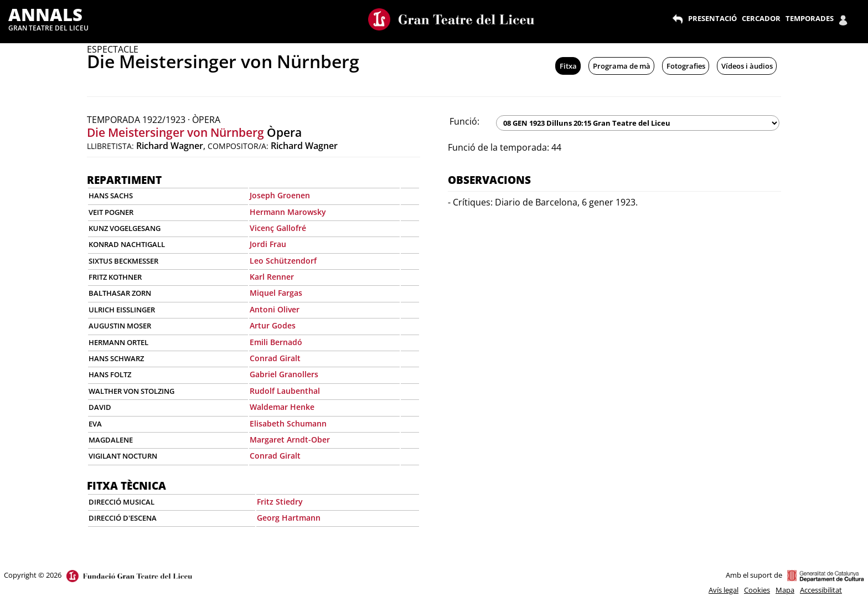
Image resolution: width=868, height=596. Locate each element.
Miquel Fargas (276, 293)
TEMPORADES (810, 18)
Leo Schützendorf (283, 261)
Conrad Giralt (275, 358)
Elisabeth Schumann (288, 423)
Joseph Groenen (280, 195)
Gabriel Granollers (284, 374)
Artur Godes (273, 325)
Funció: (464, 121)
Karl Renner (272, 277)
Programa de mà (622, 66)
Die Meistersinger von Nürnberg (175, 132)
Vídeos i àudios (747, 66)
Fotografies (686, 66)
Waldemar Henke (282, 407)
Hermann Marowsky (288, 212)
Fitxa (568, 66)
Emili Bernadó (276, 342)
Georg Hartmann (289, 518)
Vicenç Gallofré (278, 228)
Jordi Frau (268, 244)
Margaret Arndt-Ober (290, 440)
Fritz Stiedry (280, 502)
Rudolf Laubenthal (285, 391)
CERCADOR (761, 18)
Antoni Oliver (275, 309)
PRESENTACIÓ (712, 18)
